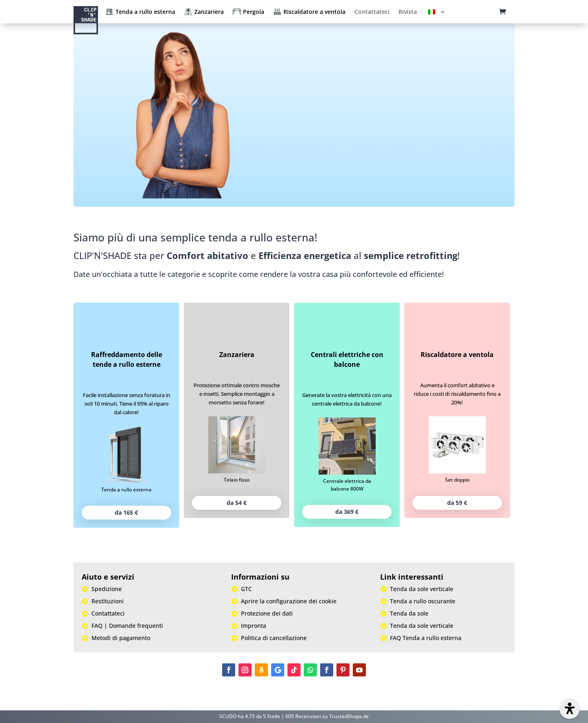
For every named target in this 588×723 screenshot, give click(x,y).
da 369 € (347, 512)
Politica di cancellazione (274, 638)
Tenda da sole (409, 614)
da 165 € (126, 512)
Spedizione (107, 589)
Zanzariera (209, 12)
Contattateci (372, 12)
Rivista (408, 12)
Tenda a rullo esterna (145, 12)
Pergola (254, 12)
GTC (246, 589)
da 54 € (237, 503)
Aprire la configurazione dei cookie (289, 602)
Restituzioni (108, 602)
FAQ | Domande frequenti (127, 626)
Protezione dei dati (267, 614)
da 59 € (457, 503)
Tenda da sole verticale (422, 589)
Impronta (254, 626)
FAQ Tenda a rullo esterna (426, 638)
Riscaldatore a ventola (314, 12)
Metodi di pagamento (121, 638)
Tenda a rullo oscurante (423, 602)
